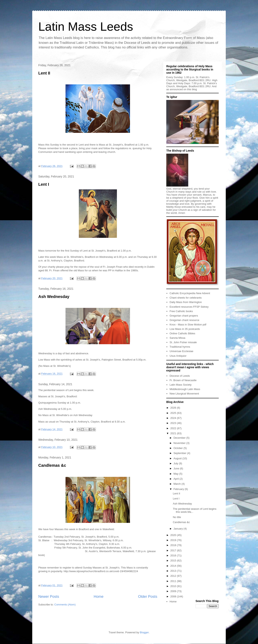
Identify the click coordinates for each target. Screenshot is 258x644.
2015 (174, 561)
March (178, 484)
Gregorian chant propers (184, 316)
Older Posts (148, 597)
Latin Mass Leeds (86, 27)
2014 (174, 566)
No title (177, 517)
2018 (174, 545)
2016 (174, 555)
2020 (174, 535)
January (179, 529)
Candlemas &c (52, 465)
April (177, 479)
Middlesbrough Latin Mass (185, 389)
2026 (174, 408)
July (176, 463)
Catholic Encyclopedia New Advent (190, 293)
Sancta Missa (177, 338)
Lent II (44, 73)
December (180, 438)
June (177, 468)
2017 (174, 550)
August (178, 458)
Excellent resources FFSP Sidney (189, 307)
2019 (174, 540)
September (180, 453)
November (180, 443)
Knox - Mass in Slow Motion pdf (188, 325)
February (179, 489)
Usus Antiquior (178, 356)
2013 (174, 571)
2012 (174, 576)
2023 (174, 423)
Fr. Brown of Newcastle (183, 380)
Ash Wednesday (54, 297)
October (179, 448)
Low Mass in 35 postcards (185, 329)
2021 (174, 433)
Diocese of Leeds (180, 376)
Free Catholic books (181, 311)
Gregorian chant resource (184, 320)
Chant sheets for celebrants (186, 298)
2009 (174, 591)
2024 (174, 418)
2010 (174, 586)
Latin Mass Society (180, 385)
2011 (174, 581)
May (176, 474)
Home (99, 597)
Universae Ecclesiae (181, 351)
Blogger (144, 632)
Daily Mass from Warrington (186, 302)
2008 (174, 596)
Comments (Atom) (65, 605)
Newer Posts (49, 597)
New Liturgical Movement (184, 394)
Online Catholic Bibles (182, 333)
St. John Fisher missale (183, 342)
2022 (174, 428)
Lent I (44, 184)
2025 (174, 413)
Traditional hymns (180, 347)
